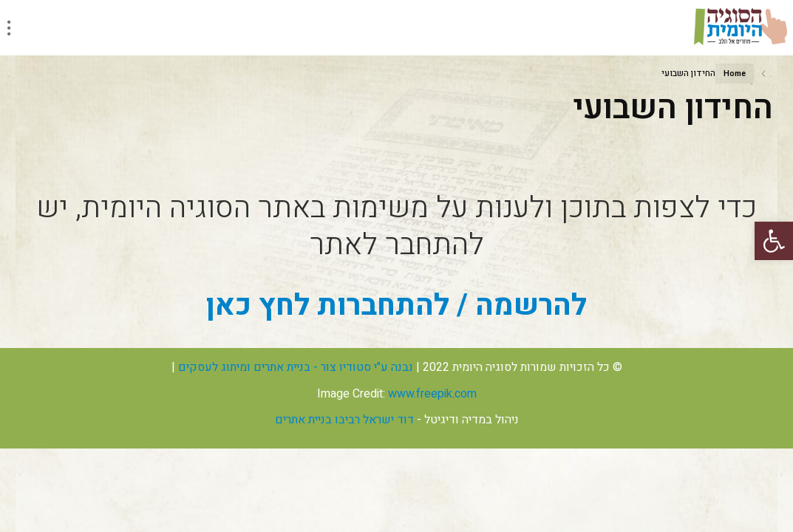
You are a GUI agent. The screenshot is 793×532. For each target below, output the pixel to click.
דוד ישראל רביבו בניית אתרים (344, 420)
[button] (774, 241)
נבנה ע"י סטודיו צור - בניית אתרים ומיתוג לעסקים (296, 367)
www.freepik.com (432, 394)
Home (735, 74)
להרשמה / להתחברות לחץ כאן (396, 306)
